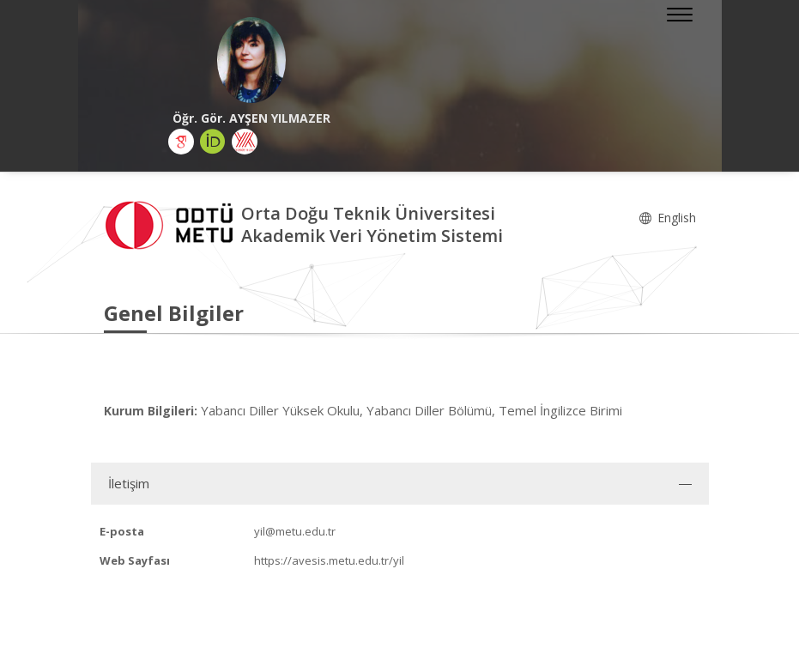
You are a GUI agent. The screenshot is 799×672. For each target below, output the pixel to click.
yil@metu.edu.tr (295, 531)
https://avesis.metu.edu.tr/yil (329, 560)
